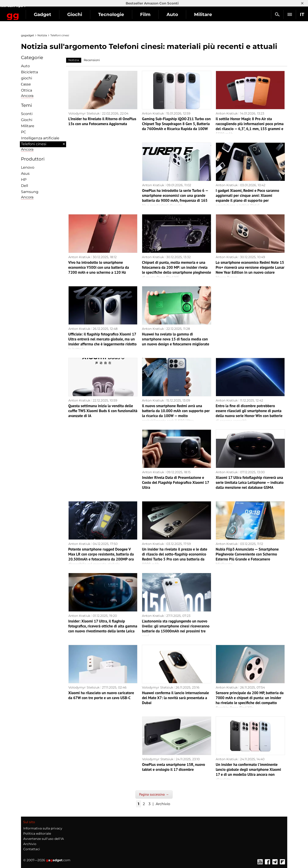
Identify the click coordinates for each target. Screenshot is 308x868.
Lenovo (28, 167)
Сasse (26, 84)
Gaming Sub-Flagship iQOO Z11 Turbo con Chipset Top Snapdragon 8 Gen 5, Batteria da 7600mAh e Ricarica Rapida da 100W (176, 124)
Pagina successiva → (154, 794)
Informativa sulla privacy (43, 828)
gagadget (28, 35)
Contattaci (32, 849)
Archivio (163, 804)
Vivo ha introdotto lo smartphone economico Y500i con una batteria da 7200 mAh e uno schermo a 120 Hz (99, 267)
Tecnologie (146, 14)
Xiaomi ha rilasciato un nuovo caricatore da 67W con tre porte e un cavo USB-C (101, 695)
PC (24, 132)
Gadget (78, 14)
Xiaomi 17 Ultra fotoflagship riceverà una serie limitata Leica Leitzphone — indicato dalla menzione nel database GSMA (250, 482)
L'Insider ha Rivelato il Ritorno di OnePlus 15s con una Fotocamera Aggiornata (102, 121)
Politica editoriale (37, 834)
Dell (24, 186)
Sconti (27, 114)
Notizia (42, 35)
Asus (25, 173)
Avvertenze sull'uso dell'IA (44, 839)
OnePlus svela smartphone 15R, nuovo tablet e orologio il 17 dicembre (174, 767)
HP (24, 180)
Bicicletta (29, 72)
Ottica (27, 90)
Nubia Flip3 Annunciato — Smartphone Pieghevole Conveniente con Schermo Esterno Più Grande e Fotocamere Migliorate (247, 557)
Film (180, 14)
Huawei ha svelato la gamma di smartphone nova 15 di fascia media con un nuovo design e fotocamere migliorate (176, 339)
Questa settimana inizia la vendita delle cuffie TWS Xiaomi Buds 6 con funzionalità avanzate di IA (103, 411)
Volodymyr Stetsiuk (84, 113)
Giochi (110, 14)
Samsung (30, 192)
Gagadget (30, 13)
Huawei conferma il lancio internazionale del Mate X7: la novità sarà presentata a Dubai (175, 698)
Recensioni (92, 60)
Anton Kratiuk (153, 113)
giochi (27, 78)
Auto (207, 14)
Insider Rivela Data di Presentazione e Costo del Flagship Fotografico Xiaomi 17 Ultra (176, 482)
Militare (28, 126)
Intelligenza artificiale (40, 138)
